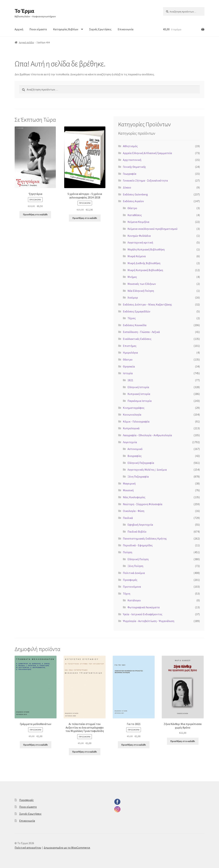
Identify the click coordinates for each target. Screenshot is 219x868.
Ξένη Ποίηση (135, 566)
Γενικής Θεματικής (134, 167)
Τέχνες (132, 318)
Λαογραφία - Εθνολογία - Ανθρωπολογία (147, 435)
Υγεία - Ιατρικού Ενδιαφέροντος (143, 614)
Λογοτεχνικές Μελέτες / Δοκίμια (147, 470)
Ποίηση (128, 552)
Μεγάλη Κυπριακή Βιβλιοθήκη (146, 249)
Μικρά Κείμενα (137, 256)
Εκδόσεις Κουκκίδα (135, 325)
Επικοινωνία (126, 29)
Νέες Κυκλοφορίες (134, 497)
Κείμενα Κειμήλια (138, 222)
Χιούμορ (133, 297)
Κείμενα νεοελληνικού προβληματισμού (152, 229)
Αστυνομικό (135, 449)
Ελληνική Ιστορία (138, 387)
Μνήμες (132, 277)
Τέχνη (127, 594)
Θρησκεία (129, 366)
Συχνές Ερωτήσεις (100, 29)
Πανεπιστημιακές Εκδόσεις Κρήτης (145, 538)
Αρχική (19, 29)
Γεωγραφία (130, 174)
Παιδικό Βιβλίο (137, 532)
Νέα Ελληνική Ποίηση (141, 291)
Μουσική (128, 490)
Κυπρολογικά (131, 428)
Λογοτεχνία (130, 442)
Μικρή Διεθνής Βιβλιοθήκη (144, 263)
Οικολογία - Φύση (134, 511)
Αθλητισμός (130, 146)
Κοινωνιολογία (132, 414)
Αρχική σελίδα (26, 42)
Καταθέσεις (135, 215)
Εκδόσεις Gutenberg (135, 194)
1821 (130, 380)
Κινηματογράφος (134, 408)
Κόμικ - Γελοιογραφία (136, 421)
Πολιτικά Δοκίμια (134, 573)
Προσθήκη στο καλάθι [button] (35, 214)
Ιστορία (128, 373)
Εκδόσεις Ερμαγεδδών (137, 311)
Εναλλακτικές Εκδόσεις (137, 339)
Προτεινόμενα (132, 587)
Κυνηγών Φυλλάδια (139, 236)
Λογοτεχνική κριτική (140, 242)
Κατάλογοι (134, 600)
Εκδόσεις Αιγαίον (133, 201)
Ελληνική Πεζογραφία (141, 463)
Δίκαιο (127, 187)
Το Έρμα (24, 11)
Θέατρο (132, 208)
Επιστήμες (130, 346)
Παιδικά (128, 518)
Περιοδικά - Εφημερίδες (138, 545)
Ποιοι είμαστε (38, 29)
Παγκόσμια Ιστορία (140, 401)
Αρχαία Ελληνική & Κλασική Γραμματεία (147, 153)
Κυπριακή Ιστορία (139, 394)
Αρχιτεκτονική (132, 160)
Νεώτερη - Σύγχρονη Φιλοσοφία (143, 504)
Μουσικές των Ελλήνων (142, 284)
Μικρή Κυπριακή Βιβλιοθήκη (145, 270)
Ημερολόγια (130, 353)
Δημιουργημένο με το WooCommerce (67, 848)
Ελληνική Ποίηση (138, 559)
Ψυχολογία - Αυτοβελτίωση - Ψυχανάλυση (149, 621)
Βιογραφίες (135, 456)
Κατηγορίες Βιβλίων (66, 29)
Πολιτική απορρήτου (28, 848)
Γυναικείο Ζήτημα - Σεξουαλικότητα (145, 180)
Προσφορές (130, 580)
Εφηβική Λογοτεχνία (140, 525)
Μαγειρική (129, 483)
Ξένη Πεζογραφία (138, 476)
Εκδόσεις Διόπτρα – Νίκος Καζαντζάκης (147, 304)
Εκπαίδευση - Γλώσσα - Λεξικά (141, 332)
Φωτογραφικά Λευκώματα (144, 607)
